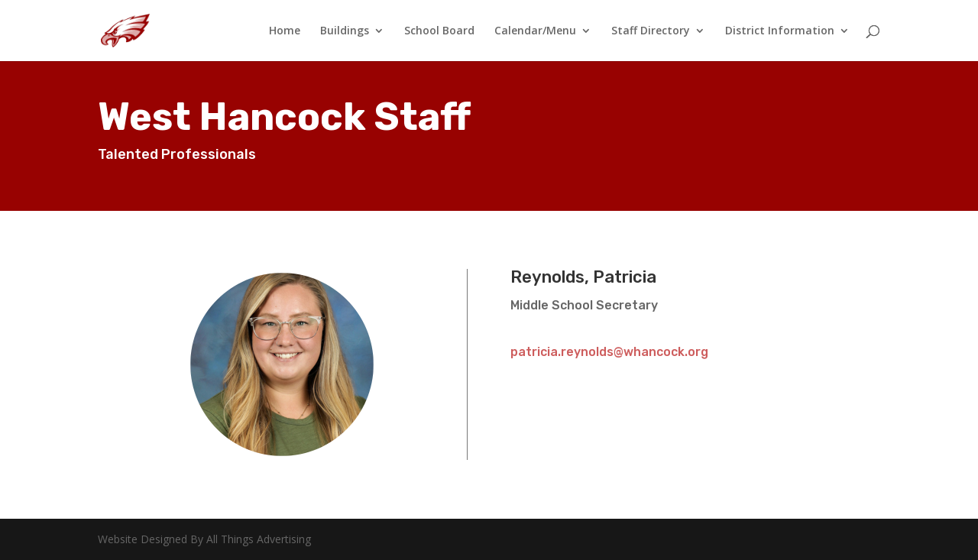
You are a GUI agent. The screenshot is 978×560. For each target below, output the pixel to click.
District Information (780, 31)
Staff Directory (651, 31)
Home (285, 31)
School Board (439, 31)
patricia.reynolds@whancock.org (609, 352)
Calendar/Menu (535, 31)
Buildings (345, 31)
